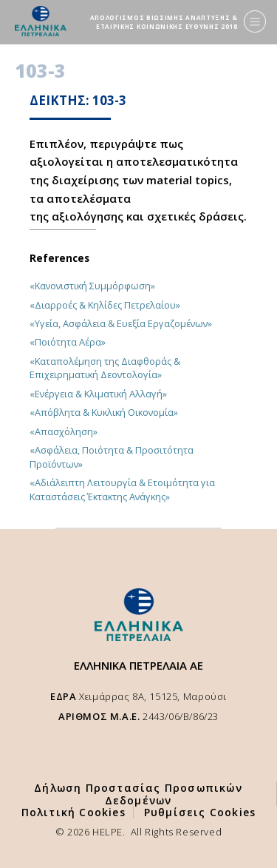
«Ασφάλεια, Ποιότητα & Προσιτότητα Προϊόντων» (112, 457)
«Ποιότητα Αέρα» (68, 342)
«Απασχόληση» (64, 431)
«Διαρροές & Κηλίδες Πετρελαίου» (105, 305)
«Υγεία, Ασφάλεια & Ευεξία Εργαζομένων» (121, 323)
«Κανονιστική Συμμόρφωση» (92, 286)
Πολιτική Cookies (73, 812)
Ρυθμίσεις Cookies (200, 812)
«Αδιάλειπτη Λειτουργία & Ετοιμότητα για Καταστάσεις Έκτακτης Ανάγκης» (122, 489)
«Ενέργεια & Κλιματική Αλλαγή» (98, 394)
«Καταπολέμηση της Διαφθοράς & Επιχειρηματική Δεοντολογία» (105, 368)
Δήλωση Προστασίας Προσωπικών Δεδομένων (138, 794)
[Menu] (255, 21)
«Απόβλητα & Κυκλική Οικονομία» (104, 412)
